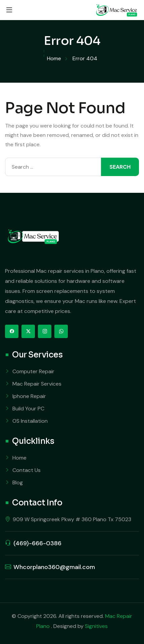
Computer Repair (33, 371)
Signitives (96, 626)
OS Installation (30, 421)
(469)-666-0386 (37, 543)
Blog (18, 482)
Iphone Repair (29, 396)
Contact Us (27, 470)
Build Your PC (28, 409)
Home (19, 458)
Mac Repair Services (37, 384)
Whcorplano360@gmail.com (54, 567)
